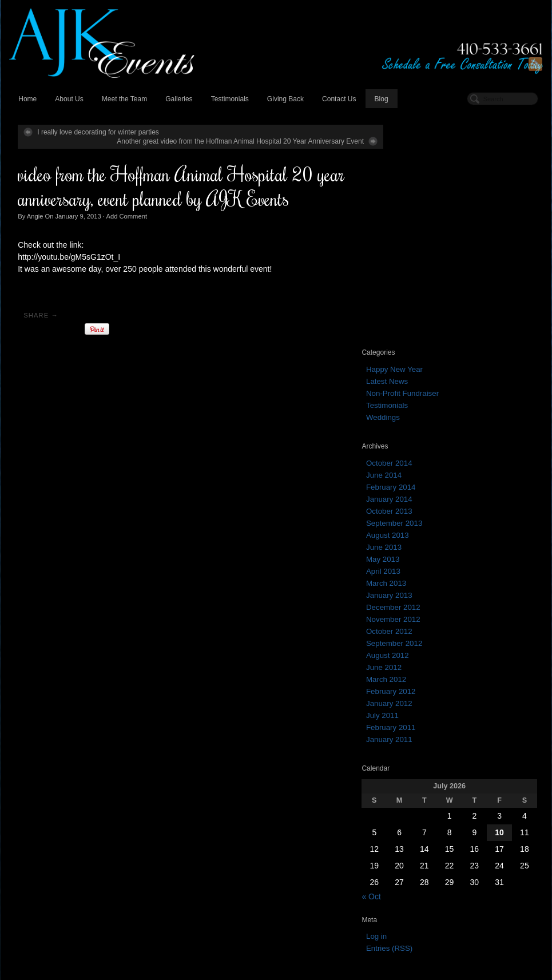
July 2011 (414, 491)
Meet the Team (124, 100)
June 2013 (416, 323)
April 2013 (415, 347)
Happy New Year (426, 145)
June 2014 (416, 251)
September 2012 (426, 419)
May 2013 (415, 335)
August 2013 (420, 311)
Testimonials (229, 100)
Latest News (419, 157)
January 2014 (421, 275)
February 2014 (423, 263)
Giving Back (285, 100)
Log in (408, 713)
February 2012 (423, 467)
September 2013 (426, 299)
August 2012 (420, 431)
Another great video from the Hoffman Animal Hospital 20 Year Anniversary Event (228, 142)
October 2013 (421, 287)
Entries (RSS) (421, 725)
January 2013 (421, 371)
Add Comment (126, 216)
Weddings (415, 193)
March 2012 (418, 455)
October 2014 (421, 239)
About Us (69, 100)
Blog (380, 100)
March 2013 (418, 359)
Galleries (178, 100)
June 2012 (416, 443)
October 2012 (421, 407)
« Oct (403, 672)
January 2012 (421, 479)
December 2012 (425, 383)
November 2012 (425, 395)
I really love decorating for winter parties (98, 133)
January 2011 (421, 515)
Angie (35, 216)
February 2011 (423, 503)
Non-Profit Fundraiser (434, 169)
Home (27, 100)
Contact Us (339, 100)
